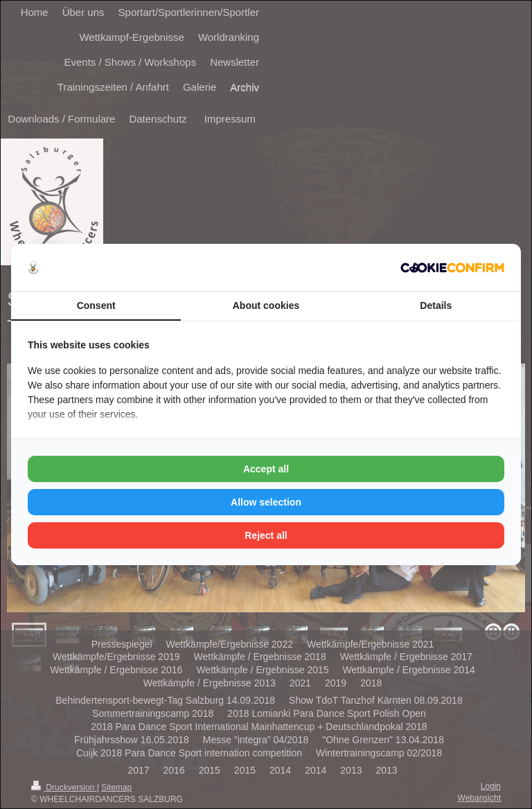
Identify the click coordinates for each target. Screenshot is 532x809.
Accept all (266, 469)
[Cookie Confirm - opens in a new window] (452, 268)
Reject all (266, 535)
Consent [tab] (96, 305)
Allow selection (266, 502)
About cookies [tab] (266, 305)
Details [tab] (436, 305)
